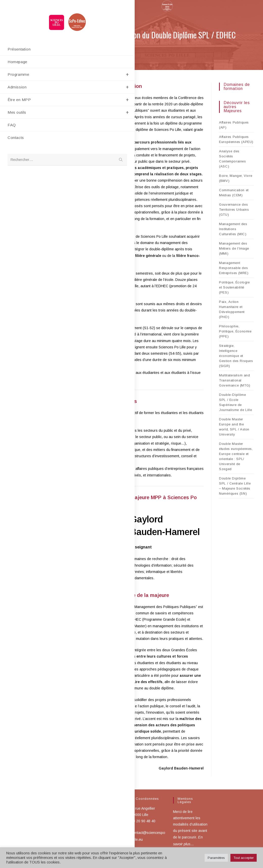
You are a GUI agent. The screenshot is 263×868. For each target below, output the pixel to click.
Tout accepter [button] (244, 858)
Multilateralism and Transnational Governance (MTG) (235, 380)
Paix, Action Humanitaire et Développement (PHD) (232, 309)
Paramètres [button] (216, 858)
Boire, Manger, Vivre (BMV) (236, 178)
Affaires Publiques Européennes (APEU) (236, 139)
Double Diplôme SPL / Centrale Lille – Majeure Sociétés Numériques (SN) (235, 486)
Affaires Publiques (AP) (234, 125)
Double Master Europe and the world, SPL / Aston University (234, 427)
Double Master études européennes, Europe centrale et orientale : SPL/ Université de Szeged (236, 456)
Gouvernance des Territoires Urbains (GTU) (234, 210)
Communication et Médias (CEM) (234, 193)
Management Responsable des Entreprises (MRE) (234, 268)
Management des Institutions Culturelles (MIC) (233, 229)
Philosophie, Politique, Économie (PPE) (235, 331)
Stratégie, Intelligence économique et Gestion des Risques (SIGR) (236, 356)
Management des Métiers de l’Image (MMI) (234, 248)
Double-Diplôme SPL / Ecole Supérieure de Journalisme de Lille (235, 402)
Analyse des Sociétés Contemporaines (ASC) (232, 159)
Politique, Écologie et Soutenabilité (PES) (234, 287)
